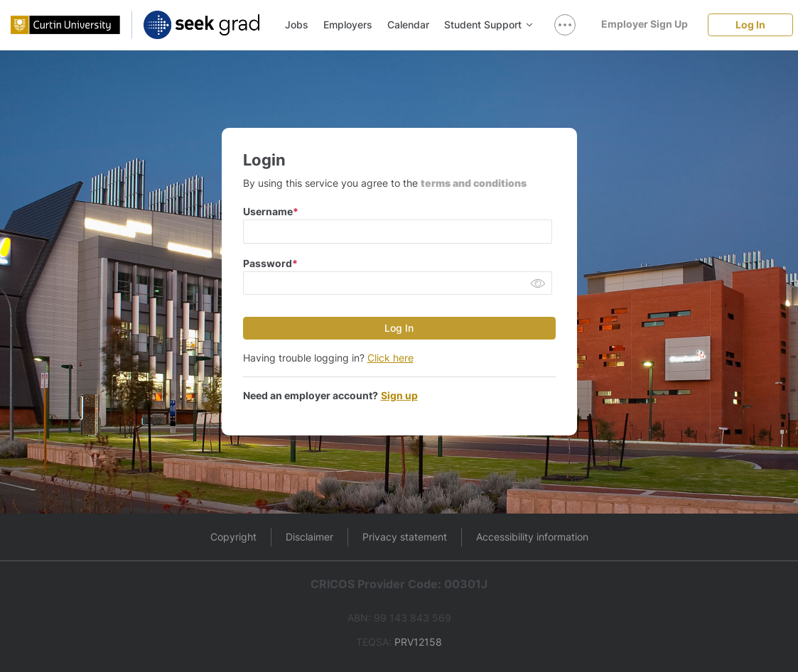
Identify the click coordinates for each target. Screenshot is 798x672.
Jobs (297, 25)
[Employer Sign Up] (645, 24)
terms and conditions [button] (474, 183)
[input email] (398, 231)
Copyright (233, 537)
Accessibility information (532, 537)
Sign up (399, 395)
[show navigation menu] (565, 25)
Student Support (488, 25)
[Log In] (750, 25)
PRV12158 (418, 642)
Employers (348, 25)
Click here (390, 358)
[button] (538, 284)
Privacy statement (405, 537)
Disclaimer (309, 537)
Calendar (408, 25)
